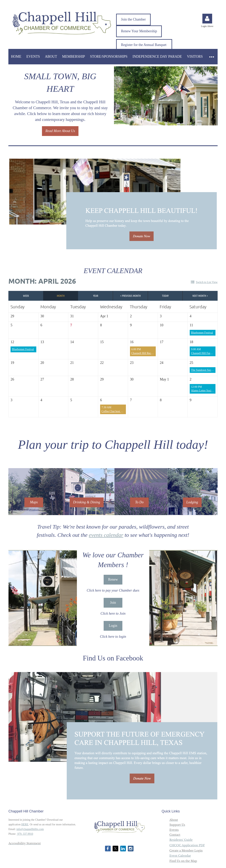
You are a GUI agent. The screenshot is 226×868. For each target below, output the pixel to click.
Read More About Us (60, 131)
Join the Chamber (133, 19)
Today (165, 296)
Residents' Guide (181, 840)
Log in (207, 19)
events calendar (106, 535)
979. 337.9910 (25, 834)
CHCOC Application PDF (187, 845)
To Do (139, 502)
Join (113, 603)
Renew (113, 579)
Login (113, 626)
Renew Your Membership (139, 31)
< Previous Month (130, 296)
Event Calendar (180, 856)
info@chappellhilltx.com (30, 829)
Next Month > (200, 296)
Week (26, 296)
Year (96, 296)
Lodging (192, 502)
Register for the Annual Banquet (144, 45)
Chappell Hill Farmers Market (208, 353)
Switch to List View (207, 282)
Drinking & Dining (87, 502)
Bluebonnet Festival (202, 333)
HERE (25, 824)
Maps (34, 502)
